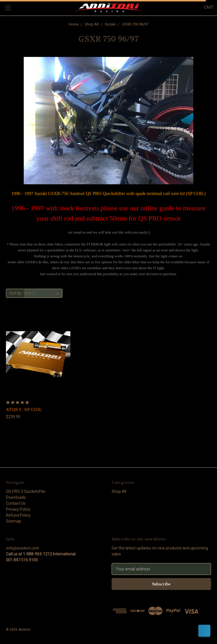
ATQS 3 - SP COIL (24, 410)
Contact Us (16, 503)
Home (74, 24)
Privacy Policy (18, 509)
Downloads (16, 497)
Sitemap (14, 521)
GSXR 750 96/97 (135, 24)
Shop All (92, 24)
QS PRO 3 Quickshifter (26, 491)
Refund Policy (18, 515)
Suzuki (110, 24)
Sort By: (16, 293)
